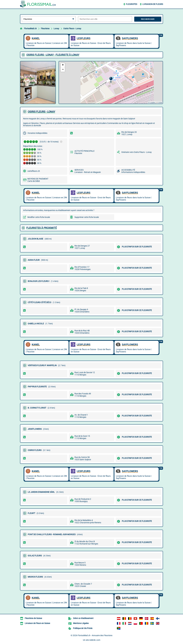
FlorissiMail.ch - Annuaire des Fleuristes (95, 635)
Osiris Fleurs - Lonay (72, 29)
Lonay (56, 29)
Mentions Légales (81, 623)
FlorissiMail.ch (30, 29)
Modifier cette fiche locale (39, 217)
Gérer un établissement (83, 618)
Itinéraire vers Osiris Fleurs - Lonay (137, 152)
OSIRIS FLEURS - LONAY (41, 112)
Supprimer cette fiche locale (87, 217)
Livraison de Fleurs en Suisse (37, 623)
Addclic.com (95, 640)
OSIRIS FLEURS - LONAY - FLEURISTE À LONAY (53, 55)
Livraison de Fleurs (153, 4)
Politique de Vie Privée (83, 628)
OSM (160, 103)
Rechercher (148, 19)
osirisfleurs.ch (34, 171)
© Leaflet (152, 103)
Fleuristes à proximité (42, 228)
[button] (111, 80)
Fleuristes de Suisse (33, 618)
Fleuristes (132, 4)
